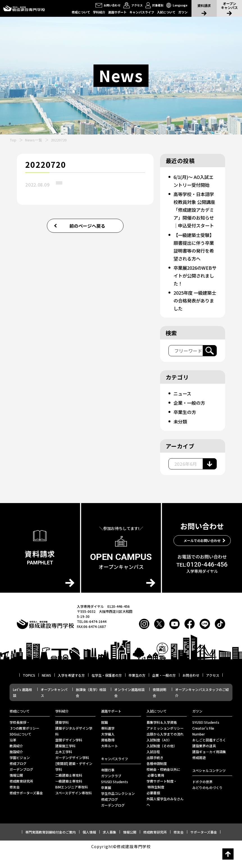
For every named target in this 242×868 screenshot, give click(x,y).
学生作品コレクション (118, 809)
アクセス (213, 691)
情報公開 (16, 791)
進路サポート (117, 12)
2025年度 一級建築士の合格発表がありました (195, 316)
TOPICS (29, 691)
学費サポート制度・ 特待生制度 (162, 800)
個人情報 (89, 848)
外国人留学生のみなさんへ (165, 817)
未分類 (181, 437)
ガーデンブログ (21, 785)
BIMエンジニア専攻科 (72, 803)
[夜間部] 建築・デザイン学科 (74, 782)
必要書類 (153, 808)
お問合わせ (191, 691)
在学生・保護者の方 (107, 691)
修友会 (15, 803)
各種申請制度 (157, 779)
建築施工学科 (65, 761)
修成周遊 (199, 773)
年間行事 (108, 786)
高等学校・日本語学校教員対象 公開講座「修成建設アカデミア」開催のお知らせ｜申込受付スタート (194, 221)
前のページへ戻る (87, 226)
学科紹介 (99, 12)
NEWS (46, 691)
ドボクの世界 (202, 797)
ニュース (183, 409)
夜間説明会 (159, 708)
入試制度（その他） (162, 761)
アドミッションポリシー (165, 744)
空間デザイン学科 (69, 756)
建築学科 (62, 738)
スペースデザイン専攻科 (74, 808)
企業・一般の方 (191, 418)
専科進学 (108, 744)
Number (199, 750)
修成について (81, 12)
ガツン (183, 12)
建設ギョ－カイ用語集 (209, 767)
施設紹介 (16, 767)
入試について (166, 12)
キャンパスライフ (142, 12)
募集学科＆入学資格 (162, 738)
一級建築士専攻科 (69, 797)
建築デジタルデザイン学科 (74, 747)
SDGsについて (20, 750)
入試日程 (153, 767)
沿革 (13, 756)
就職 (104, 738)
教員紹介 (16, 761)
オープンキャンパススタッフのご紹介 (202, 708)
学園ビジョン (20, 773)
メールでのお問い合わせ (202, 556)
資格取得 (108, 756)
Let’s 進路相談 (22, 708)
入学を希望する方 (71, 691)
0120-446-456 (202, 580)
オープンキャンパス (54, 708)
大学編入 (108, 750)
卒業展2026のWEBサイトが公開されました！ (194, 291)
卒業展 (106, 803)
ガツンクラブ (111, 791)
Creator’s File (203, 744)
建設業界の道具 (204, 761)
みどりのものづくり (207, 803)
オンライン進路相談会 (129, 708)
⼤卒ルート (109, 761)
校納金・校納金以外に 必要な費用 (163, 788)
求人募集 (109, 848)
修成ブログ (18, 779)
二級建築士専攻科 (69, 791)
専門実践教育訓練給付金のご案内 (51, 848)
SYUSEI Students (115, 797)
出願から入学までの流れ (165, 750)
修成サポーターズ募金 (26, 808)
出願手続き (155, 773)
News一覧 (34, 140)
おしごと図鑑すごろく (209, 756)
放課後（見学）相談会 (91, 708)
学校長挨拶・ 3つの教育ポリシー (24, 741)
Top (13, 140)
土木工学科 (64, 767)
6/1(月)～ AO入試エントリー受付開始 (194, 185)
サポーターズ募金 (204, 848)
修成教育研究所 (21, 797)
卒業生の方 (186, 428)
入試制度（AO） (159, 756)
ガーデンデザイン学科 (72, 773)
